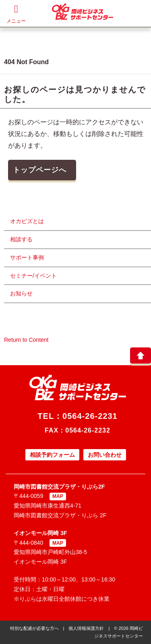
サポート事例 (27, 257)
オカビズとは (27, 221)
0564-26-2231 (90, 416)
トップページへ (40, 170)
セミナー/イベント (33, 276)
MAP (58, 496)
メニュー (16, 14)
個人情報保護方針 (86, 628)
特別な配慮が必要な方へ (34, 628)
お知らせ (21, 293)
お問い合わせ (105, 455)
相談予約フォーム (52, 455)
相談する (21, 239)
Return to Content (26, 340)
